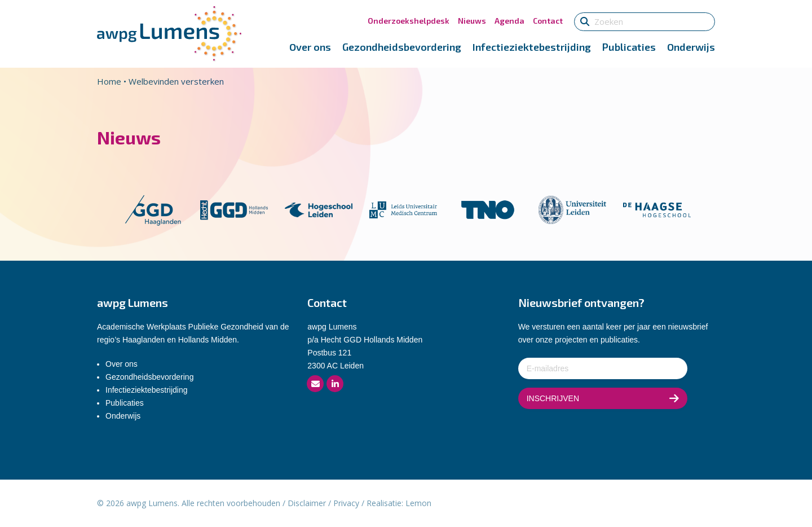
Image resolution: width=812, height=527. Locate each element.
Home (109, 81)
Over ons (310, 47)
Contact (548, 21)
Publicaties (629, 47)
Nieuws (472, 21)
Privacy (346, 503)
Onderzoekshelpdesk (409, 21)
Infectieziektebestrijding (532, 47)
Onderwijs (691, 47)
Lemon (418, 503)
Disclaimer (307, 503)
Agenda (509, 21)
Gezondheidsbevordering (402, 47)
